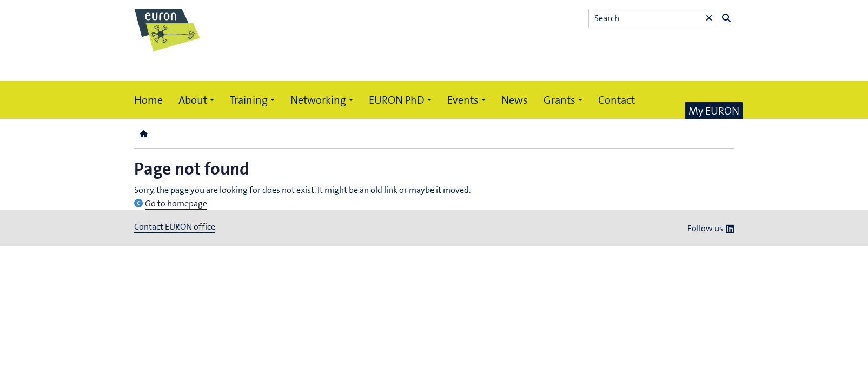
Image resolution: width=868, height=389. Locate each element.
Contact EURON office (175, 227)
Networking (318, 100)
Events (463, 100)
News (515, 100)
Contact (617, 100)
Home (148, 100)
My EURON (714, 111)
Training (249, 100)
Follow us (705, 228)
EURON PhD (397, 100)
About (193, 100)
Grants (559, 100)
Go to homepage (176, 203)
